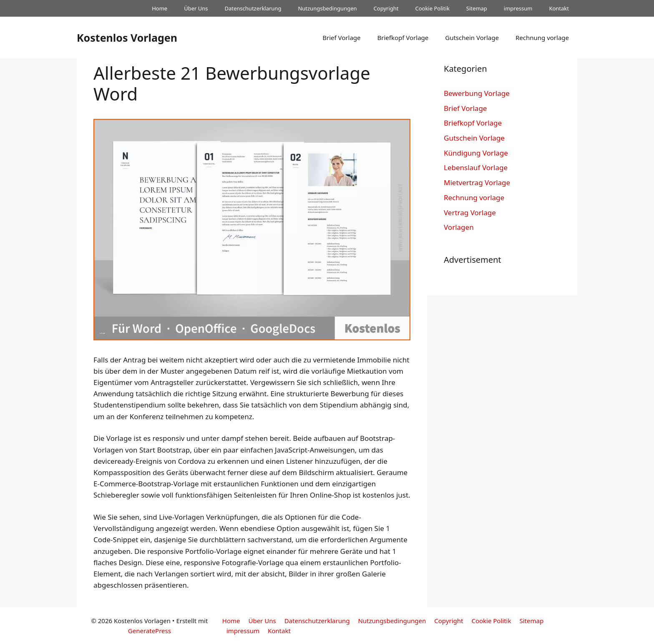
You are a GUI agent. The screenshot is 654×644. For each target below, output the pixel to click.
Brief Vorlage (341, 38)
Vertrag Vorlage (470, 213)
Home (160, 8)
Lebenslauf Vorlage (476, 167)
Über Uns (196, 8)
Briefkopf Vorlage (403, 38)
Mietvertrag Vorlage (477, 182)
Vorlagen (459, 227)
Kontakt (559, 8)
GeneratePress (150, 631)
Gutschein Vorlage (472, 38)
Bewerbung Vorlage (477, 93)
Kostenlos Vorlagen (127, 38)
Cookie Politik (432, 8)
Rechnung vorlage (542, 38)
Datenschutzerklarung (253, 8)
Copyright (386, 8)
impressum (518, 8)
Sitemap (477, 8)
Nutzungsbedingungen (327, 8)
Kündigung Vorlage (476, 153)
